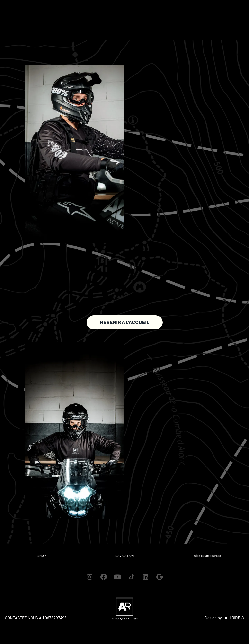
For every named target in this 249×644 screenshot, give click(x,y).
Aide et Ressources (207, 556)
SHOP (42, 556)
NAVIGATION (124, 556)
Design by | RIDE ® (224, 633)
